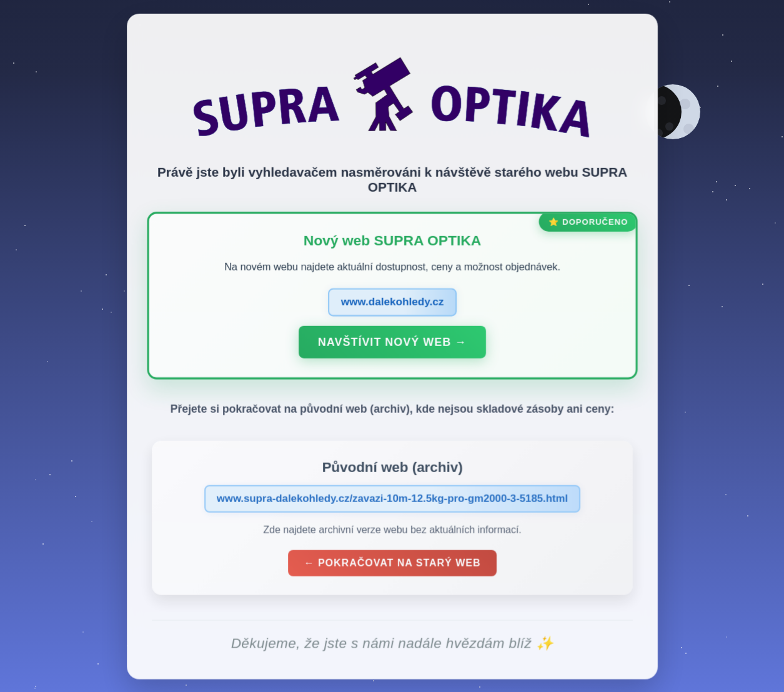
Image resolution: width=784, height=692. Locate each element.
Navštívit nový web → (392, 344)
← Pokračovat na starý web (392, 566)
